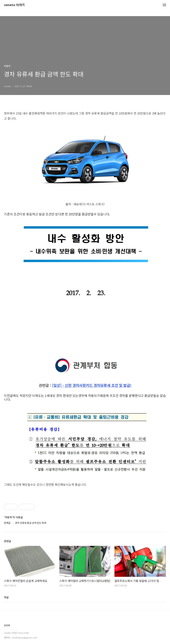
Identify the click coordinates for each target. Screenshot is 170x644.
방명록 (7, 625)
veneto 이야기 (14, 5)
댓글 (6, 597)
